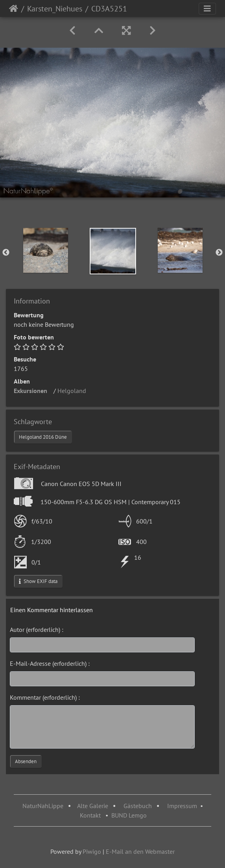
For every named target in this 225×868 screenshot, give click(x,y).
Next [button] (219, 253)
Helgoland (74, 391)
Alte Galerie (93, 806)
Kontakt (90, 815)
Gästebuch (138, 806)
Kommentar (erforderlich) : (45, 697)
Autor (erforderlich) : (37, 630)
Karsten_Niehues (55, 9)
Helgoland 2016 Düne (43, 437)
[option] (45, 250)
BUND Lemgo (129, 815)
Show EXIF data (38, 581)
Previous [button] (6, 253)
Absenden (26, 761)
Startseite (14, 9)
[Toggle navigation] (207, 9)
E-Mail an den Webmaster (140, 851)
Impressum (182, 806)
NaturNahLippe (43, 806)
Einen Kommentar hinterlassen (52, 610)
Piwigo (92, 851)
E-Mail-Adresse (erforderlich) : (50, 663)
